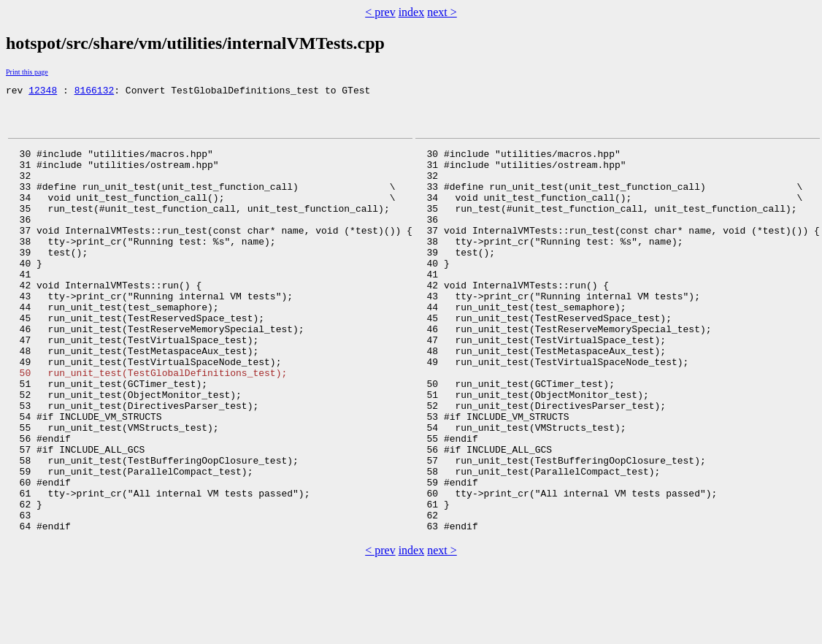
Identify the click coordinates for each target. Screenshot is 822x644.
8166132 (95, 92)
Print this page (27, 72)
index (412, 12)
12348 (43, 92)
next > (442, 12)
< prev (380, 12)
